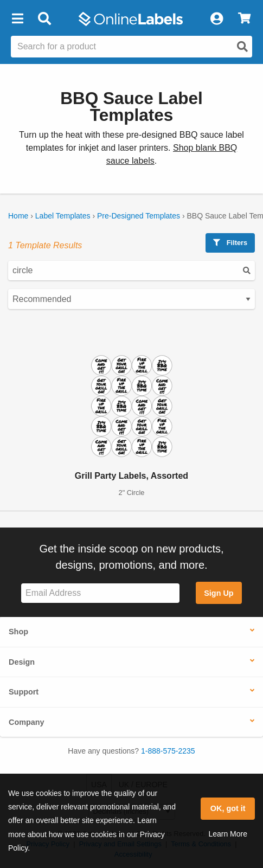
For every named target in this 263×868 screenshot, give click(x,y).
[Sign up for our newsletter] (100, 593)
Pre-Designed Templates (139, 216)
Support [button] (24, 692)
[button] (17, 19)
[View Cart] (244, 19)
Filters (230, 243)
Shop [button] (18, 632)
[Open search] (242, 47)
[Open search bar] (44, 19)
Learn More (228, 834)
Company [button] (27, 722)
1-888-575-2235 (168, 751)
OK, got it (228, 808)
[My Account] (216, 19)
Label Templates (63, 216)
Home (18, 216)
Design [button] (22, 662)
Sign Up (219, 593)
